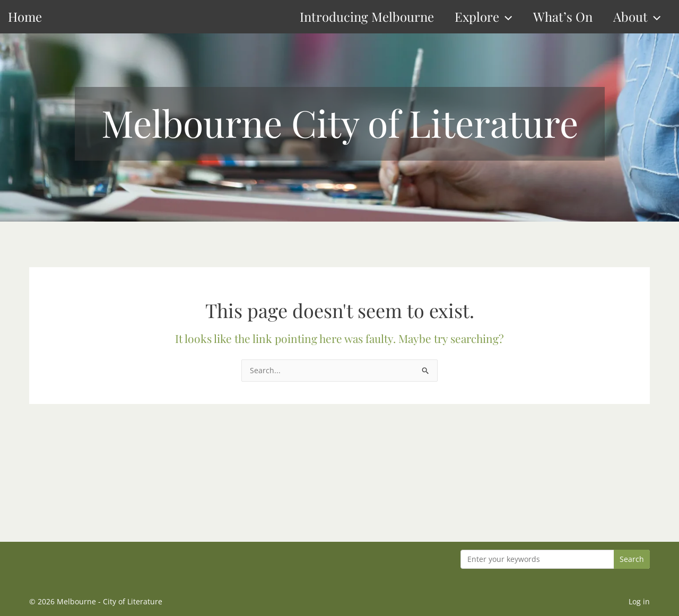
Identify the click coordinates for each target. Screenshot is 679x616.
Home (25, 16)
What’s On (563, 16)
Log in (639, 601)
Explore (483, 17)
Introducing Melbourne (367, 16)
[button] (506, 17)
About (637, 17)
